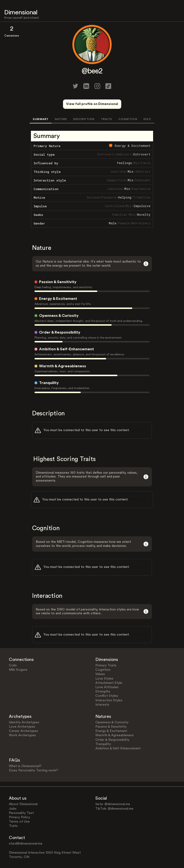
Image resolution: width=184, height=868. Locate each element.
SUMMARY (41, 119)
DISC (147, 119)
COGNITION (128, 119)
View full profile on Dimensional (92, 104)
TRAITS (107, 119)
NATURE (61, 119)
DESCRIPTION (84, 119)
